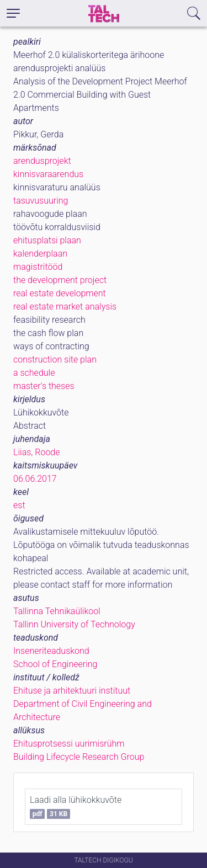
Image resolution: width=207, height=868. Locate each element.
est (19, 505)
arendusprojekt (42, 161)
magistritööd (38, 267)
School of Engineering (55, 664)
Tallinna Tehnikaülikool (57, 611)
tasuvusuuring (41, 201)
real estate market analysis (65, 307)
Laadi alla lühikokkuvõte (76, 807)
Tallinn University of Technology (74, 624)
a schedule (34, 373)
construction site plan (55, 360)
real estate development (60, 293)
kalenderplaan (40, 254)
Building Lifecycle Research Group (79, 757)
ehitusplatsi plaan (47, 240)
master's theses (44, 386)
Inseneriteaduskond (51, 651)
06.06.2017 (35, 479)
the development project (60, 280)
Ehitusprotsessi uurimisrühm (69, 744)
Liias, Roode (37, 452)
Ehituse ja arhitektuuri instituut (72, 691)
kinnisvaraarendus (48, 174)
